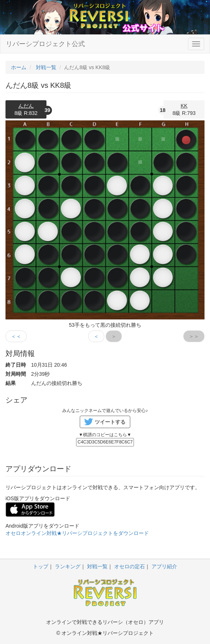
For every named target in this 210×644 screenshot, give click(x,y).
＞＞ (194, 336)
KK (184, 106)
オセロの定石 (130, 566)
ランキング (68, 566)
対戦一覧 (97, 566)
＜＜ (16, 336)
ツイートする (110, 422)
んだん (26, 106)
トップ (41, 566)
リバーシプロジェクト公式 (45, 44)
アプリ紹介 (164, 566)
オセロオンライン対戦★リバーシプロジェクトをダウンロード (77, 533)
